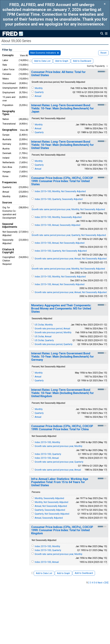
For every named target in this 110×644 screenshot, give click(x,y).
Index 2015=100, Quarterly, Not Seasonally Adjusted (61, 251)
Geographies (10, 130)
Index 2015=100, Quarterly (48, 454)
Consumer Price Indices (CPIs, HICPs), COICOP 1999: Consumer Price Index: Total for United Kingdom (62, 530)
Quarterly (39, 92)
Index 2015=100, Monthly (47, 442)
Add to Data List (42, 61)
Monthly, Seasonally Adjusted (49, 498)
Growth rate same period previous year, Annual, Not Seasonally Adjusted (71, 259)
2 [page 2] (89, 583)
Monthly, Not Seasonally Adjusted (51, 502)
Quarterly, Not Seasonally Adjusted (52, 514)
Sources (7, 203)
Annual (38, 96)
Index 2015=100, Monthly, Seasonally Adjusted (58, 217)
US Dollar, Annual (43, 336)
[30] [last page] (106, 583)
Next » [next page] (101, 583)
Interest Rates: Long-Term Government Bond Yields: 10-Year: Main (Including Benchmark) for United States (63, 145)
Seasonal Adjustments (10, 225)
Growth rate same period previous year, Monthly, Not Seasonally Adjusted (68, 209)
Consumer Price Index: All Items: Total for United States (58, 74)
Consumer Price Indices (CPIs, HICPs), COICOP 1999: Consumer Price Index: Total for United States (62, 181)
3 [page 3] (91, 583)
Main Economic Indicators (43, 53)
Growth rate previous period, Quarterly (54, 344)
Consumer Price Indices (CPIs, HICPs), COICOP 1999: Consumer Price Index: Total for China (62, 428)
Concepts (8, 55)
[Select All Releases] (31, 61)
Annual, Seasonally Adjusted (49, 518)
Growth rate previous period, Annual (52, 329)
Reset (103, 53)
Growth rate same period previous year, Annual (58, 470)
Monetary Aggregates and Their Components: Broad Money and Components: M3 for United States (61, 309)
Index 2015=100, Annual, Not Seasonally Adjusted (60, 243)
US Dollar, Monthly (44, 325)
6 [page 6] (96, 583)
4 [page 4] (93, 583)
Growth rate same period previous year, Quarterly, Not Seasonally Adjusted (69, 235)
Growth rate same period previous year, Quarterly (59, 462)
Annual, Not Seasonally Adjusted (51, 506)
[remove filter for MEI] (58, 53)
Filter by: (7, 50)
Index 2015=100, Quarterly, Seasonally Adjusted (59, 199)
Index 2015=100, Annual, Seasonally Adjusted (57, 225)
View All (24, 55)
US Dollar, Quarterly (44, 340)
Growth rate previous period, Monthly (53, 332)
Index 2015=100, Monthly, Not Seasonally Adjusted (60, 191)
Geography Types (9, 113)
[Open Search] (102, 34)
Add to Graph (62, 61)
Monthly (39, 88)
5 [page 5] (94, 583)
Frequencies (9, 182)
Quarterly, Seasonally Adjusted (50, 510)
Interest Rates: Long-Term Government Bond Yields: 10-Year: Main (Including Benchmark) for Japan (63, 108)
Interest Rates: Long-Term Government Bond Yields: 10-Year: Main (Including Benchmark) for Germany (63, 357)
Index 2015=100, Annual (47, 458)
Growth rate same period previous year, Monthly (59, 446)
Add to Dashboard (82, 61)
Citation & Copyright (8, 251)
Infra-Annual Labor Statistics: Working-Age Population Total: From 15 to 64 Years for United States (60, 482)
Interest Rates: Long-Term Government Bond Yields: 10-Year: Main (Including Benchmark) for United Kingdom (63, 393)
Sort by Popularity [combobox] (96, 66)
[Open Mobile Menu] (106, 34)
